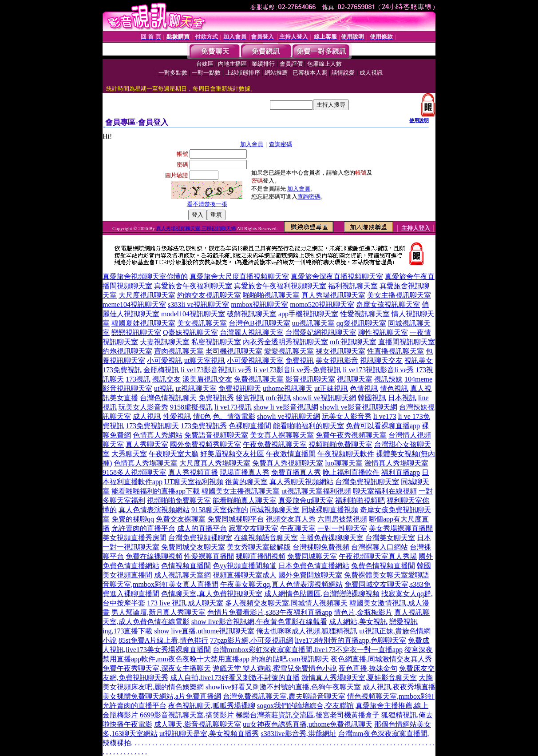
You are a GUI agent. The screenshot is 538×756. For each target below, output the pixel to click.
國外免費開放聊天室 (310, 575)
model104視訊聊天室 (193, 314)
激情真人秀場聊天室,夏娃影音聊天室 (359, 678)
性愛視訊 (177, 416)
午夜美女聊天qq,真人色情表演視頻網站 (281, 584)
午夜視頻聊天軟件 (346, 454)
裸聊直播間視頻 (261, 556)
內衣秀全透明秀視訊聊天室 (285, 342)
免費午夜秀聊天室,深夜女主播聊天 (157, 668)
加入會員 (252, 144)
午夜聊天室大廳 (174, 454)
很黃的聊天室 (246, 482)
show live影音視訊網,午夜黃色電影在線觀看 (259, 622)
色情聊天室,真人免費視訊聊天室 (212, 594)
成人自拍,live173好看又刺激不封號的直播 (235, 678)
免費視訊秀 (216, 398)
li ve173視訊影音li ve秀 (378, 370)
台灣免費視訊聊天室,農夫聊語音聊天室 (284, 696)
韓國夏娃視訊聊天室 (143, 323)
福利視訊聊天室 (353, 286)
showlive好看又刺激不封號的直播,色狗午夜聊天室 (283, 687)
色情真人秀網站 (158, 435)
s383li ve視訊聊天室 (198, 304)
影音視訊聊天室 (310, 379)
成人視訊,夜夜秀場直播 (399, 687)
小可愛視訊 (165, 360)
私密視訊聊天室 (216, 342)
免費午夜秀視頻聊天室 (351, 435)
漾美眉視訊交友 (207, 379)
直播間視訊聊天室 (407, 342)
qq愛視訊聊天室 (361, 323)
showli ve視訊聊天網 (324, 398)
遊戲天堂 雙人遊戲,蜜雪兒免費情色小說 (275, 668)
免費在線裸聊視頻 (154, 556)
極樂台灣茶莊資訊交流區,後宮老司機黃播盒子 (308, 715)
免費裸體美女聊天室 (376, 575)
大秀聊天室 (129, 454)
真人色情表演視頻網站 (154, 510)
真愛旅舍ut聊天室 (306, 500)
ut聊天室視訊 (205, 360)
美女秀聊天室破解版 (259, 547)
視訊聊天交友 (381, 360)
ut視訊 (164, 388)
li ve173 (385, 416)
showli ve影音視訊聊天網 (359, 407)
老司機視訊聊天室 (234, 351)
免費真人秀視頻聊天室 (288, 463)
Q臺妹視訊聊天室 (190, 332)
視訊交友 (166, 379)
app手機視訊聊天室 (308, 314)
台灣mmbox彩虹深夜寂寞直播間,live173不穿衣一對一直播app (308, 650)
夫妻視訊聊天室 (165, 342)
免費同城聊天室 (312, 556)
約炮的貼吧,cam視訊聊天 (290, 659)
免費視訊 (300, 360)
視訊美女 (419, 360)
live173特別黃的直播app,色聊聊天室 (350, 640)
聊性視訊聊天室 (383, 332)
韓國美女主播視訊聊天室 (241, 491)
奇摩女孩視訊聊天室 (388, 304)
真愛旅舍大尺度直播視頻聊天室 (239, 277)
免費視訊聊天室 (259, 379)
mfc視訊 (279, 398)
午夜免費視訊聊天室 (275, 444)
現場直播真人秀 (245, 472)
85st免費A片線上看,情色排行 (163, 640)
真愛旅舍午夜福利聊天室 (193, 286)
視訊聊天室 (355, 379)
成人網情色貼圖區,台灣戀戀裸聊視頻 (322, 594)
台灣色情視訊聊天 (168, 398)
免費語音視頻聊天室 (216, 435)
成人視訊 (147, 416)
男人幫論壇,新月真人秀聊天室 (158, 612)
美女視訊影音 (337, 360)
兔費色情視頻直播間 (383, 566)
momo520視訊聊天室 (322, 304)
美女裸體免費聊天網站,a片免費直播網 (162, 696)
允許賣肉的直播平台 (143, 528)
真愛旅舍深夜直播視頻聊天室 (337, 277)
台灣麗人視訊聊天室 (252, 332)
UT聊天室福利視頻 (194, 482)
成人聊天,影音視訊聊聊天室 (198, 724)
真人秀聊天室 (147, 444)
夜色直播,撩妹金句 (368, 668)
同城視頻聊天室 (275, 510)
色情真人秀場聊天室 (146, 463)
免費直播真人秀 (296, 472)
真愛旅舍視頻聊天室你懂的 (145, 277)
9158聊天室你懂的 (220, 510)
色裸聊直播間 (250, 426)
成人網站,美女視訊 (358, 622)
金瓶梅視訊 (161, 370)
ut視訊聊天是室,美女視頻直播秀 (209, 734)
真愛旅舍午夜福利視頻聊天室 (280, 286)
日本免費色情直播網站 (314, 566)
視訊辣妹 (388, 379)
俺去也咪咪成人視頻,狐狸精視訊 (307, 631)
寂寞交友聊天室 (253, 528)
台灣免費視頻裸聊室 (200, 538)
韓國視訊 (372, 398)
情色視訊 (394, 388)
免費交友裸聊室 (181, 519)
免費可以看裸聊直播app (383, 426)
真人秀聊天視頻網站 (301, 482)
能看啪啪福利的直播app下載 (156, 491)
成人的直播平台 (202, 528)
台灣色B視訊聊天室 (259, 323)
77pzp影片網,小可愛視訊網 (251, 640)
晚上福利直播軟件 (351, 472)
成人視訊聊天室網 (182, 575)
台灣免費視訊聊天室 (367, 482)
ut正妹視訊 (331, 388)
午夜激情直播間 (291, 454)
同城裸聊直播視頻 (330, 510)
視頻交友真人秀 (291, 519)
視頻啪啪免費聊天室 (340, 444)
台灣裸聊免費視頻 (321, 547)
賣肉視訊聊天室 (179, 351)
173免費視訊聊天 (152, 426)
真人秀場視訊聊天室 (333, 295)
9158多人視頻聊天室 (134, 472)
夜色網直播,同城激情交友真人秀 (381, 659)
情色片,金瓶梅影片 (363, 612)
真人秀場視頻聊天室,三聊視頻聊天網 (196, 228)
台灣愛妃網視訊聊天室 (321, 332)
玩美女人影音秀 (143, 407)
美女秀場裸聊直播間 (401, 528)
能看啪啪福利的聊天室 (309, 426)
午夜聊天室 (298, 528)
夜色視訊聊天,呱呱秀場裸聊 (212, 706)
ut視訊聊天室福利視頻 (316, 491)
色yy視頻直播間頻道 (245, 566)
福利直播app (401, 472)
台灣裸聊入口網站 (380, 547)
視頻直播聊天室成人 (245, 575)
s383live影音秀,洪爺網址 (298, 734)
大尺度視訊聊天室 (147, 295)
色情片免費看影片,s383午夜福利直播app (270, 612)
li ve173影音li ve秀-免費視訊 (297, 370)
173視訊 (138, 379)
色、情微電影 (234, 416)
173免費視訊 (122, 370)
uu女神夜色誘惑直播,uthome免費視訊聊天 (308, 724)
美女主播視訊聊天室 (399, 295)
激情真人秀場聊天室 (396, 463)
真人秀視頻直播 (193, 472)
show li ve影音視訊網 (286, 407)
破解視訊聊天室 (252, 314)
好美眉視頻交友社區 (232, 454)
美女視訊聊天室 (202, 323)
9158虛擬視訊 (191, 407)
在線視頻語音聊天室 (266, 538)
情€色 (202, 416)
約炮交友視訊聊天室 (209, 295)
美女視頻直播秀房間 (134, 538)
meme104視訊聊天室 (134, 304)
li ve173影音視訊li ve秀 (216, 370)
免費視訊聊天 (240, 388)
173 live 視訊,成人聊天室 (185, 603)
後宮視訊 (250, 398)
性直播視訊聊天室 (396, 351)
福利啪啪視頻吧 (360, 500)
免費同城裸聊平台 (236, 519)
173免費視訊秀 (204, 426)
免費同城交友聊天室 (193, 547)
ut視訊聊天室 (196, 388)
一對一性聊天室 (342, 528)
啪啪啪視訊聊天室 (271, 295)
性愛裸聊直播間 (209, 556)
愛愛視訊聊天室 (289, 351)
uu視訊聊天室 (313, 323)
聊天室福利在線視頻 (385, 491)
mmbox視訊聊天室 (259, 304)
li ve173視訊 (233, 407)
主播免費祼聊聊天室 (332, 538)
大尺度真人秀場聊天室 (215, 463)
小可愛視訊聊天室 (255, 360)
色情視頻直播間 (186, 566)
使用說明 (419, 120)
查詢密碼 (281, 144)
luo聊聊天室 (344, 463)
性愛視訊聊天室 (365, 314)
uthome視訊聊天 (288, 388)
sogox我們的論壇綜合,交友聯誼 (305, 706)
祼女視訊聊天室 (340, 351)
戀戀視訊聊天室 (136, 332)
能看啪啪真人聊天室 (245, 500)
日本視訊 (402, 398)
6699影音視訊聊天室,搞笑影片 (187, 715)
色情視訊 (364, 388)
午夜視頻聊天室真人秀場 (378, 556)
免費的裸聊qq (133, 519)
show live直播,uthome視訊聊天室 (204, 631)
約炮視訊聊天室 (127, 351)
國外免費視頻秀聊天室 (206, 444)
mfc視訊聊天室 (353, 342)
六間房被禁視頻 (342, 519)
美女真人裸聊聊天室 (282, 435)
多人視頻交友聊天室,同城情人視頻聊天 (286, 603)
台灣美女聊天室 (390, 538)
